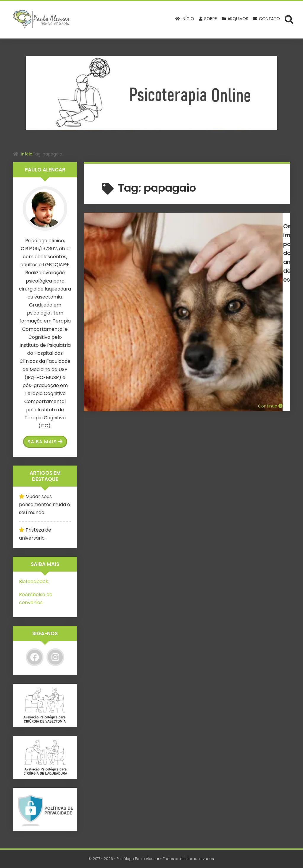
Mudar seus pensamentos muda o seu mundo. (45, 504)
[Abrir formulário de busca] (289, 19)
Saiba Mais (45, 442)
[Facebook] (35, 657)
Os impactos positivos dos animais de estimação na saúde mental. (216, 235)
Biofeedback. (34, 581)
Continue (270, 281)
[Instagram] (55, 657)
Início (27, 154)
